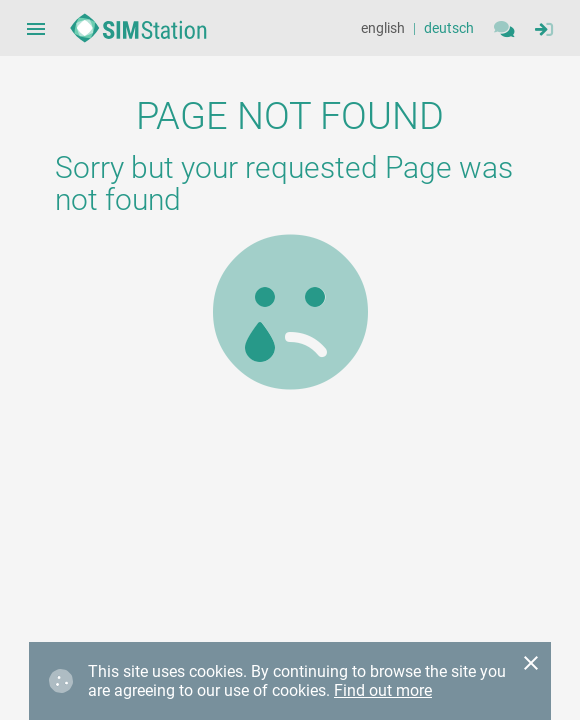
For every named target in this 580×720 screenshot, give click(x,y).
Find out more (383, 690)
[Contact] (504, 28)
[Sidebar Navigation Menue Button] (36, 28)
